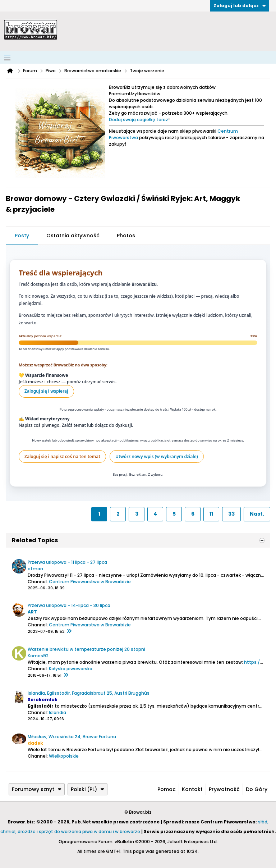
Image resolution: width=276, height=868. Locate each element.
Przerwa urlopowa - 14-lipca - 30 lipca (69, 605)
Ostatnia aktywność (73, 236)
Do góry (257, 789)
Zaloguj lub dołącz (240, 6)
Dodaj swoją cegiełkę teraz (139, 120)
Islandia (57, 712)
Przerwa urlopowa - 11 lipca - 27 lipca (67, 562)
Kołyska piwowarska (71, 669)
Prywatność (224, 789)
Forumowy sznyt (37, 789)
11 (211, 514)
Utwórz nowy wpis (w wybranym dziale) (157, 456)
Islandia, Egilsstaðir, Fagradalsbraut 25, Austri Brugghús (89, 693)
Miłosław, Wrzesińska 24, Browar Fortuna (72, 737)
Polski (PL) (88, 789)
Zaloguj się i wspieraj (46, 391)
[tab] (22, 236)
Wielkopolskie (64, 756)
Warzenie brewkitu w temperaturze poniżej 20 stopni (86, 649)
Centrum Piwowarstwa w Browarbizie (90, 582)
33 (231, 514)
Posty (22, 236)
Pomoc (167, 789)
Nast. (257, 514)
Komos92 (38, 656)
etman (35, 569)
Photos (126, 236)
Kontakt (192, 789)
